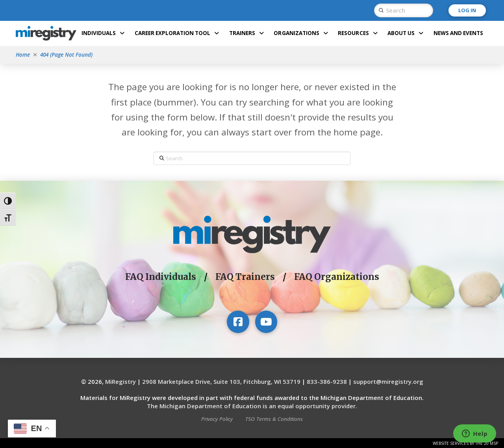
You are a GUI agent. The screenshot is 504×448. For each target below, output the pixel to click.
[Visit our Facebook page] (238, 322)
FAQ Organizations (337, 277)
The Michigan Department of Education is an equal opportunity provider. (252, 406)
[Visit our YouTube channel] (266, 322)
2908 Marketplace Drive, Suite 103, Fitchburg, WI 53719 (221, 381)
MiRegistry (120, 381)
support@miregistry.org (388, 381)
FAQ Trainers (245, 277)
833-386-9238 (327, 381)
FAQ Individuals (161, 277)
